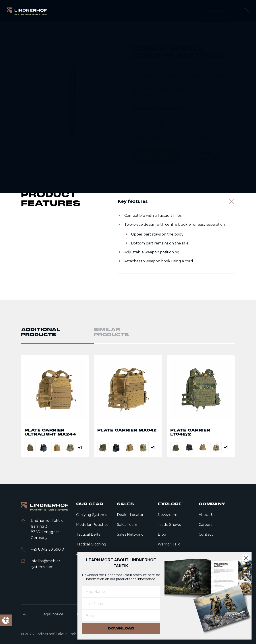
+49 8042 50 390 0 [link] (47, 549)
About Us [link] (207, 515)
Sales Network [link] (130, 534)
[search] (236, 11)
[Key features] (176, 204)
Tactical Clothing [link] (91, 544)
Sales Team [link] (127, 525)
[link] (27, 11)
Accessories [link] (80, 29)
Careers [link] (205, 525)
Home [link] (33, 29)
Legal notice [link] (52, 614)
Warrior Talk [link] (169, 544)
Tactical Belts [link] (88, 534)
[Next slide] (110, 157)
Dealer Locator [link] (130, 515)
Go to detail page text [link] (55, 408)
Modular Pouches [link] (92, 525)
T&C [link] (25, 614)
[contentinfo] (128, 97)
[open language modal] (246, 11)
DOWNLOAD (121, 628)
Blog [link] (162, 534)
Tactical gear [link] (54, 29)
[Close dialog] (246, 558)
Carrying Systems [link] (92, 515)
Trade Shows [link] (169, 525)
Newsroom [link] (168, 515)
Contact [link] (206, 534)
